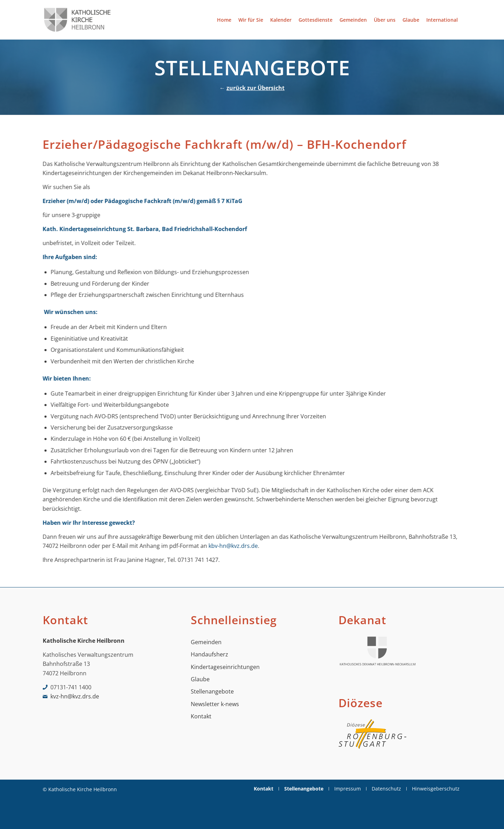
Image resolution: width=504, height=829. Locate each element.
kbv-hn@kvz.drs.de (237, 546)
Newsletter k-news (215, 704)
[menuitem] (224, 20)
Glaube (200, 679)
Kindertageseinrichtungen (225, 667)
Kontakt (201, 716)
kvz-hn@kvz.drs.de (75, 696)
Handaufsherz (209, 654)
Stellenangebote (212, 691)
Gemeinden (206, 642)
